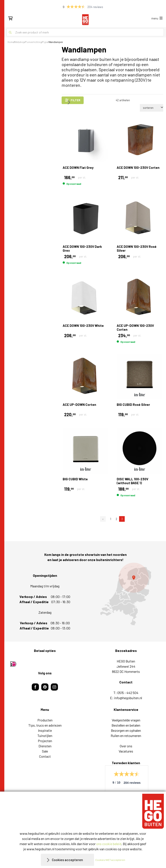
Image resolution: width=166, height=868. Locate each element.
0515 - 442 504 (128, 693)
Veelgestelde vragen (126, 720)
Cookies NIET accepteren (110, 860)
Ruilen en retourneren (126, 736)
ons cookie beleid (109, 844)
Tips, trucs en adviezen (45, 725)
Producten (45, 720)
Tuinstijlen (45, 736)
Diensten (45, 746)
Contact (45, 756)
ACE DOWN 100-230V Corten (138, 168)
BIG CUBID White (75, 479)
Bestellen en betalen (126, 725)
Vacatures (126, 751)
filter (73, 100)
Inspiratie (45, 730)
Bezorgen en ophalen (126, 730)
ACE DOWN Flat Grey (78, 168)
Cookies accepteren (67, 860)
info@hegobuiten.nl (128, 698)
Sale (45, 751)
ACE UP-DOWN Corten (79, 405)
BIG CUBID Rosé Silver (133, 405)
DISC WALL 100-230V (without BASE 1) (132, 481)
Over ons (126, 746)
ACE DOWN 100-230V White (83, 326)
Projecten (45, 741)
